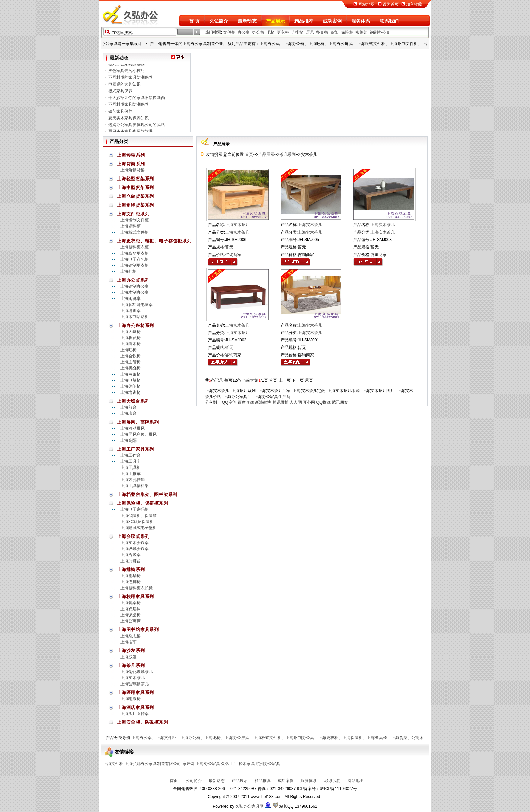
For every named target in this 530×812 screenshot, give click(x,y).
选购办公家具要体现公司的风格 (137, 127)
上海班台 (128, 413)
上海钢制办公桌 (135, 286)
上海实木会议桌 (135, 543)
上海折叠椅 (130, 368)
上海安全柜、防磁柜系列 (143, 722)
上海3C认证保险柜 (137, 522)
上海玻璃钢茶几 (135, 684)
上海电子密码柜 (135, 509)
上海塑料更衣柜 (135, 247)
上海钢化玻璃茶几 (137, 672)
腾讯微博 (281, 402)
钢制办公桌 (380, 32)
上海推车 (128, 642)
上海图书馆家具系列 (138, 630)
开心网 (309, 402)
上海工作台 (130, 455)
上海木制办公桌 (135, 292)
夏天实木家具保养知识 (128, 120)
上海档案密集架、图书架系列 (147, 494)
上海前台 (128, 407)
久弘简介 (219, 21)
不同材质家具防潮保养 (128, 107)
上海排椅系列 (131, 569)
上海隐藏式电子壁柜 (139, 528)
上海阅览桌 (130, 298)
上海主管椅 (130, 362)
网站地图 (366, 4)
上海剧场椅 (130, 576)
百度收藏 (246, 402)
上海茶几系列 (131, 665)
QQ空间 (229, 402)
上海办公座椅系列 (136, 325)
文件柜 (230, 32)
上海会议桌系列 (133, 536)
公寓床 (417, 738)
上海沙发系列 (131, 651)
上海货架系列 (131, 164)
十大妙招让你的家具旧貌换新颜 (137, 100)
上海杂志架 (130, 636)
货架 (335, 32)
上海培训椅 (130, 392)
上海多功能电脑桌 (137, 305)
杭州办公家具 (268, 764)
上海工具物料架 (135, 486)
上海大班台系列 (133, 401)
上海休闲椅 (130, 386)
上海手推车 (130, 474)
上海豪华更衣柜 (135, 253)
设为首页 (391, 4)
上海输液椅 (130, 699)
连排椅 (297, 32)
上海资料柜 (130, 226)
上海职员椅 (130, 338)
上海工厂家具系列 (136, 449)
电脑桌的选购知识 (124, 87)
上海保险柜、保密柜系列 (143, 503)
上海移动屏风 (132, 428)
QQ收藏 (324, 402)
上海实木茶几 (132, 678)
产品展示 (275, 21)
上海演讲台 (130, 561)
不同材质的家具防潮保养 (130, 80)
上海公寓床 (130, 621)
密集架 (361, 32)
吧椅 (271, 32)
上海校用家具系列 (136, 596)
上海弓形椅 (130, 374)
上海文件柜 (166, 738)
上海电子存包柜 (135, 259)
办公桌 (244, 32)
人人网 (296, 402)
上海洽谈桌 (130, 555)
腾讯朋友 (340, 402)
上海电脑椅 (130, 380)
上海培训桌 (130, 311)
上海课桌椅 (130, 615)
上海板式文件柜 (135, 232)
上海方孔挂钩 (132, 480)
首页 (248, 154)
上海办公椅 (190, 738)
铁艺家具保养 (120, 114)
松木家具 (247, 764)
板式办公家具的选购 (126, 66)
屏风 (310, 32)
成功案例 (332, 21)
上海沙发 (128, 657)
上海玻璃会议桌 (135, 549)
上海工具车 (130, 461)
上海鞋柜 (128, 271)
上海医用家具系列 (136, 692)
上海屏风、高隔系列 (138, 422)
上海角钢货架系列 (136, 205)
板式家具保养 (120, 93)
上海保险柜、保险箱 (139, 516)
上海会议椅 (130, 356)
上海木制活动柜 (135, 317)
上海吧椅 (128, 350)
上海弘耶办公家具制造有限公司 (153, 764)
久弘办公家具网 (249, 806)
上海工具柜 (130, 468)
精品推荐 (304, 21)
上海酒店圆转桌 (135, 714)
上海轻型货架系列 (136, 179)
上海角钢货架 (132, 170)
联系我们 (389, 21)
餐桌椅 (322, 32)
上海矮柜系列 (131, 155)
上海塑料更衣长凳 (137, 588)
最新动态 (247, 21)
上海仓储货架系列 (136, 196)
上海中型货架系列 (136, 187)
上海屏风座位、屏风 (139, 434)
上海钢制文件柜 (135, 220)
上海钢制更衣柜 (135, 265)
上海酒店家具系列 (136, 707)
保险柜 (347, 32)
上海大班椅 (130, 332)
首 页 (194, 21)
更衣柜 (283, 32)
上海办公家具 (208, 764)
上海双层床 (130, 609)
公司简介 (193, 781)
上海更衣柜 (328, 738)
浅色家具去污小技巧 (126, 73)
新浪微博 (263, 402)
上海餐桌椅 (130, 603)
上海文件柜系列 (133, 214)
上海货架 (399, 738)
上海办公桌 (142, 738)
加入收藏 (414, 4)
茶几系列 (288, 154)
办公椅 (258, 32)
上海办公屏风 (237, 738)
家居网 (189, 764)
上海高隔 (128, 440)
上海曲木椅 (130, 344)
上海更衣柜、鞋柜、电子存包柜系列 (154, 241)
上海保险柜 (353, 738)
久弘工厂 (229, 764)
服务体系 (361, 21)
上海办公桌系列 (133, 280)
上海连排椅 (130, 582)
